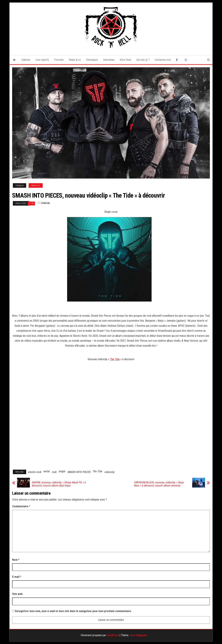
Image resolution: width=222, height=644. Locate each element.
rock (54, 472)
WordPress (113, 635)
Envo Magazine (139, 635)
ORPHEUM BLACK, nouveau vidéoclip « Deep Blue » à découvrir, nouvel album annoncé (159, 484)
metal (46, 471)
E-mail (17, 577)
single (62, 471)
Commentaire (21, 506)
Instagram (186, 60)
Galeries (26, 60)
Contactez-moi (163, 60)
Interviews (109, 60)
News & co (75, 60)
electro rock (35, 472)
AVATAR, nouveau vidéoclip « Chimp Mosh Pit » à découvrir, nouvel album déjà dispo (59, 484)
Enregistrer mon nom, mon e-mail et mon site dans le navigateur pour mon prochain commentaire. (73, 611)
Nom (16, 560)
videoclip (109, 472)
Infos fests (125, 60)
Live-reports (42, 60)
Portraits (59, 60)
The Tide (115, 359)
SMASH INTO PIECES (79, 472)
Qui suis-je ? (143, 60)
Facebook (178, 60)
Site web (17, 594)
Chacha (45, 203)
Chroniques (92, 60)
